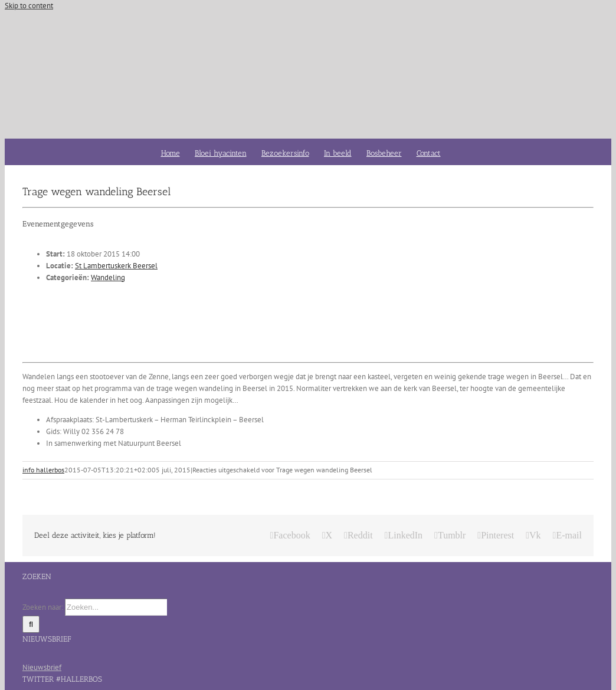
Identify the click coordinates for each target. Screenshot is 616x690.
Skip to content (29, 6)
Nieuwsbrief (42, 667)
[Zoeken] (31, 624)
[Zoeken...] (116, 607)
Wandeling (108, 277)
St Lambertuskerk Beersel (116, 266)
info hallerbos (43, 470)
